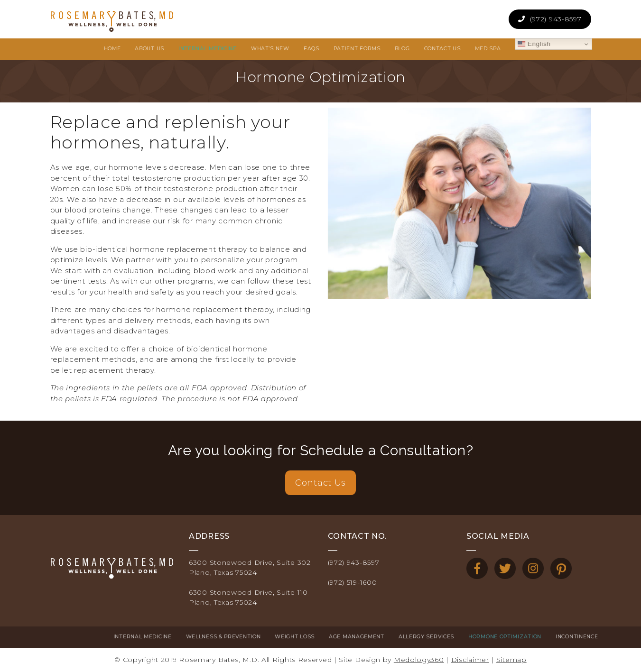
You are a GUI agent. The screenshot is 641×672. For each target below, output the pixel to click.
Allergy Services (363, 637)
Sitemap (511, 660)
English (480, 44)
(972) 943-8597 (556, 19)
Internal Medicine (79, 637)
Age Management (293, 637)
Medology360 (419, 660)
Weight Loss (232, 637)
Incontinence (514, 637)
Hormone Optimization (442, 637)
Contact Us (320, 483)
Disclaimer (470, 660)
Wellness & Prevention (160, 637)
